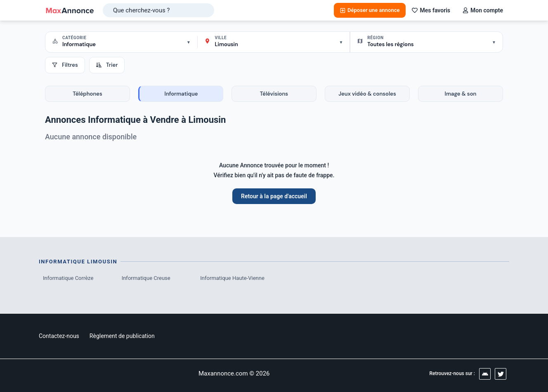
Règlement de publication (122, 336)
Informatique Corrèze (68, 278)
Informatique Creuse (146, 278)
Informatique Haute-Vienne (232, 278)
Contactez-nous (59, 336)
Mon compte (483, 10)
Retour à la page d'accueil (274, 196)
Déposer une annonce (370, 10)
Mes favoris (431, 10)
